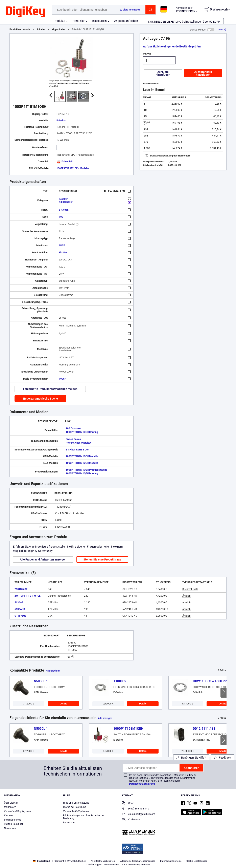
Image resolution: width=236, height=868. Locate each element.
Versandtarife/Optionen (76, 811)
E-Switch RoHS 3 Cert (77, 450)
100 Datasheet (74, 428)
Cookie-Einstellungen (197, 861)
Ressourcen (99, 21)
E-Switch (61, 121)
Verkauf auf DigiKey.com (17, 811)
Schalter (41, 29)
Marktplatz (10, 807)
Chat (128, 803)
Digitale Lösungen (14, 824)
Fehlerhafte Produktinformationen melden (50, 389)
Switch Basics (73, 439)
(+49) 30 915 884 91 (136, 809)
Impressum (69, 823)
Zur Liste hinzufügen (163, 73)
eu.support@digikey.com (139, 814)
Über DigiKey (11, 803)
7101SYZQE (21, 589)
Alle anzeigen (53, 671)
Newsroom (10, 828)
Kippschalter (58, 29)
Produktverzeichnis (20, 29)
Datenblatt (65, 162)
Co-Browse (131, 820)
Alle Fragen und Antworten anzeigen (43, 559)
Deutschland (41, 861)
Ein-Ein (63, 253)
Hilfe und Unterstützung (76, 803)
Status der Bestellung (75, 807)
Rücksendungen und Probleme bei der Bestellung (84, 817)
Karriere (8, 816)
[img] (25, 12)
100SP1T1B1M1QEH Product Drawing (87, 470)
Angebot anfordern (126, 21)
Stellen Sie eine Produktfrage (102, 559)
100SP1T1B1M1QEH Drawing (82, 432)
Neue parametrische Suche (40, 399)
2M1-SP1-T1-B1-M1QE (28, 596)
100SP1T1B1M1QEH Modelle (73, 168)
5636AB (19, 602)
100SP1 (63, 379)
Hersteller (79, 21)
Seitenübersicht (12, 820)
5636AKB (20, 609)
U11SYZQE (20, 616)
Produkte (59, 21)
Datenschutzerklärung (142, 784)
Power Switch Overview (78, 443)
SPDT (62, 246)
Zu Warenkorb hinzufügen (203, 73)
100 (61, 217)
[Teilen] (222, 30)
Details (63, 704)
